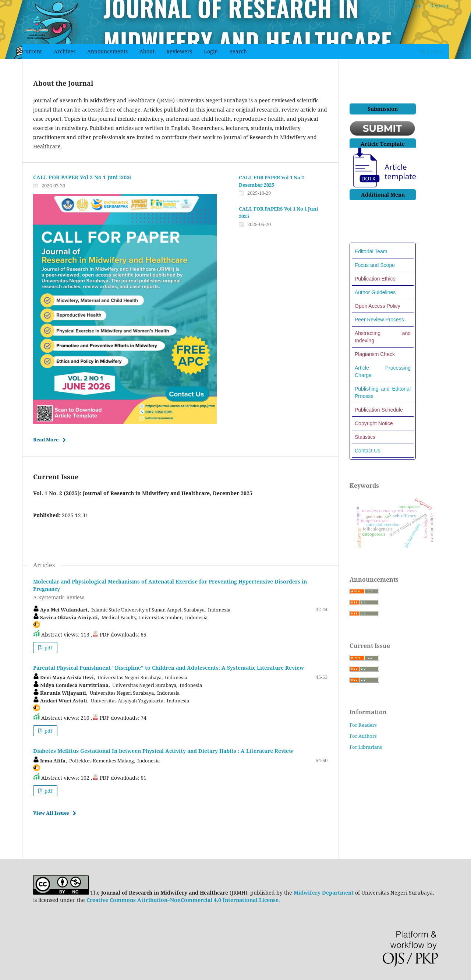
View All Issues (51, 813)
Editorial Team (371, 251)
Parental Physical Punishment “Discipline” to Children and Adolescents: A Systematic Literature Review (169, 668)
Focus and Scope (375, 265)
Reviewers (179, 51)
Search (238, 51)
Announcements (107, 51)
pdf (48, 648)
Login (211, 51)
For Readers (363, 725)
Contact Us (367, 451)
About (147, 51)
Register (440, 6)
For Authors (363, 736)
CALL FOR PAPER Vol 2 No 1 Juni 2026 (82, 177)
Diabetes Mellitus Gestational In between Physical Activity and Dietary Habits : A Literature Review (163, 751)
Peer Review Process (379, 320)
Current (32, 51)
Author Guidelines (375, 292)
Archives (65, 51)
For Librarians (366, 747)
